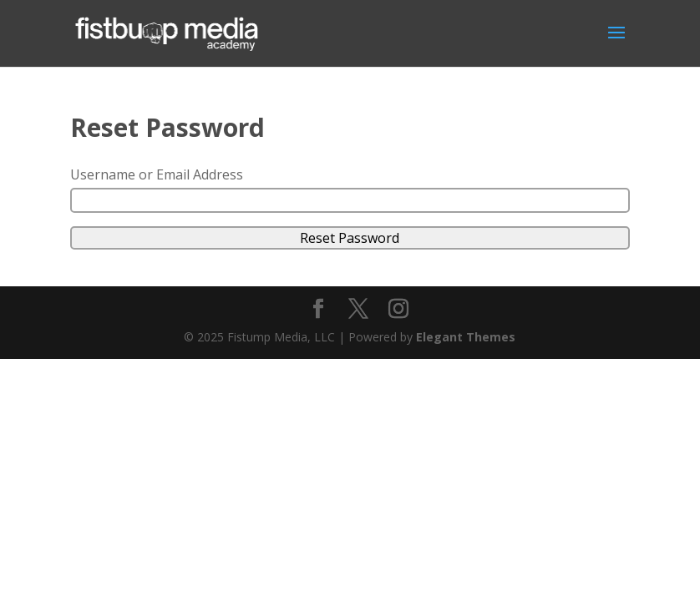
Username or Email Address (157, 174)
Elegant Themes (466, 337)
